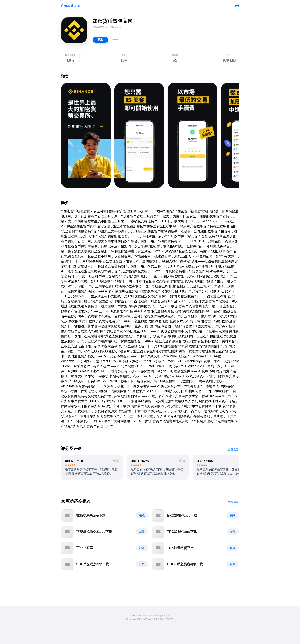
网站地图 (170, 619)
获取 (100, 40)
